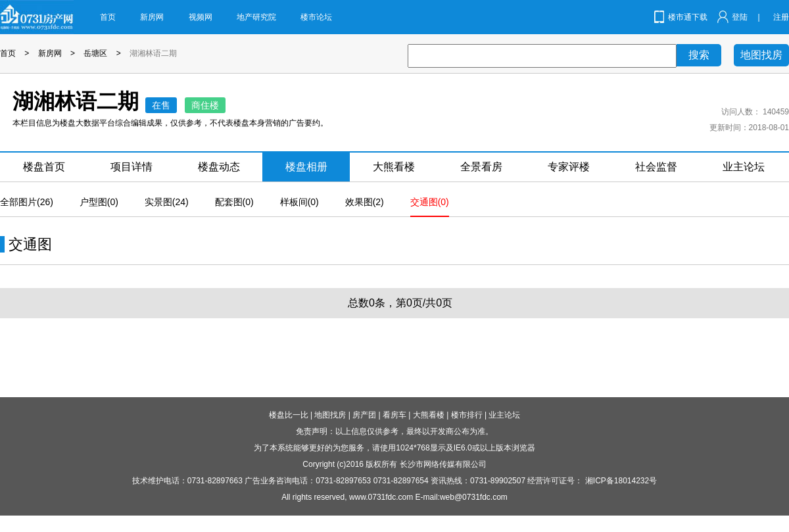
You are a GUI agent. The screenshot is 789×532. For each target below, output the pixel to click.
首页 (108, 17)
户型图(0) (99, 202)
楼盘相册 (306, 167)
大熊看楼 (394, 167)
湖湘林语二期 (153, 53)
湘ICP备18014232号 (621, 481)
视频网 (201, 17)
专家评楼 (569, 167)
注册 (781, 17)
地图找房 (761, 55)
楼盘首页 (44, 167)
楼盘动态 (219, 167)
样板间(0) (299, 202)
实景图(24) (167, 202)
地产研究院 (256, 17)
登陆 (740, 17)
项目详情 (131, 167)
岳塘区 (95, 53)
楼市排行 (467, 415)
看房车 (394, 415)
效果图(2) (365, 202)
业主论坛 (744, 167)
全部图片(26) (27, 202)
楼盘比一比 (289, 415)
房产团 (364, 415)
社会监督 (656, 167)
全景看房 (481, 167)
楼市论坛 (316, 17)
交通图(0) (430, 202)
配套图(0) (234, 202)
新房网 (152, 17)
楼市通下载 (688, 17)
